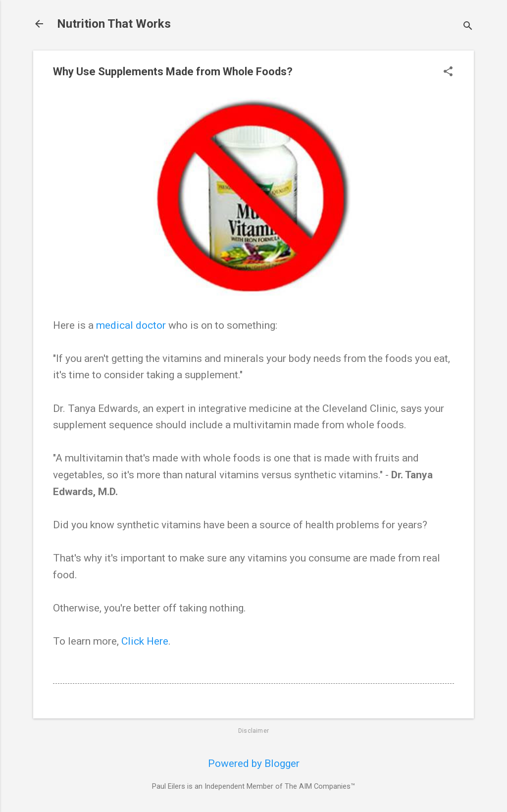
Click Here (145, 641)
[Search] (468, 27)
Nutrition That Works (114, 24)
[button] (448, 73)
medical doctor (131, 325)
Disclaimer (253, 731)
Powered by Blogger (254, 763)
